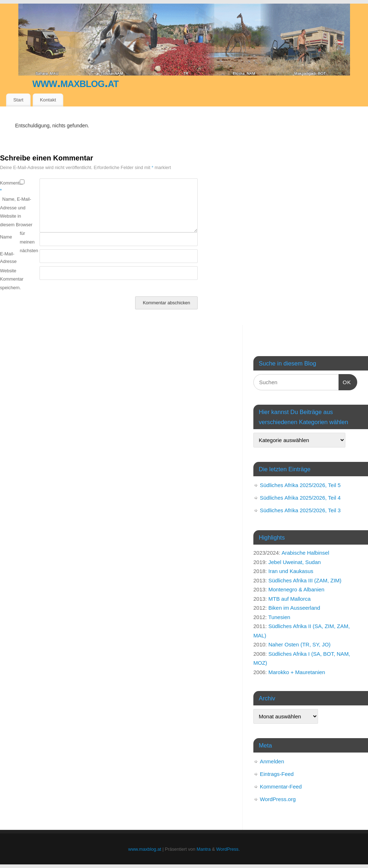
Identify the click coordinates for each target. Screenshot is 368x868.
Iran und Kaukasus (291, 571)
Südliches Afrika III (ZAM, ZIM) (305, 580)
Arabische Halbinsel (305, 553)
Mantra (204, 849)
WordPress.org (278, 799)
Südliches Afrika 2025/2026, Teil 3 (300, 510)
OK (345, 381)
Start (18, 100)
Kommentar (10, 187)
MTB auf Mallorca (290, 599)
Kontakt (48, 100)
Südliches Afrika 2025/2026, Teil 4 (300, 498)
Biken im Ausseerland (294, 608)
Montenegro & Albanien (296, 589)
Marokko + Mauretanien (297, 672)
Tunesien (279, 617)
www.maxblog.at (75, 83)
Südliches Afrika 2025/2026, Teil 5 (300, 485)
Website (8, 271)
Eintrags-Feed (277, 774)
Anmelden (272, 761)
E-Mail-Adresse (8, 258)
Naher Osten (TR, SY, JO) (300, 644)
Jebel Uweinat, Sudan (295, 562)
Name (6, 237)
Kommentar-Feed (281, 787)
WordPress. (228, 849)
